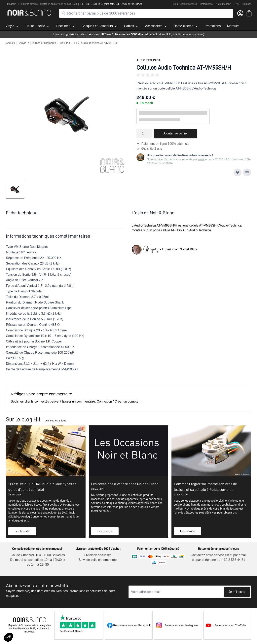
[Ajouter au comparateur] (247, 172)
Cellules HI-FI (68, 43)
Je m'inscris (237, 592)
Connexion (104, 401)
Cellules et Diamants (43, 43)
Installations (206, 4)
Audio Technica (148, 60)
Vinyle (23, 43)
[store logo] (29, 13)
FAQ (237, 4)
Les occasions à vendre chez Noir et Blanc (125, 484)
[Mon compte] (240, 13)
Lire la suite (22, 531)
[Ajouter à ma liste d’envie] (238, 172)
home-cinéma (31, 4)
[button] (194, 75)
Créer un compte (126, 401)
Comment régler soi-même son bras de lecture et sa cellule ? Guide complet (205, 487)
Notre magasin (224, 4)
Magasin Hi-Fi (15, 4)
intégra (43, 4)
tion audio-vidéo (55, 4)
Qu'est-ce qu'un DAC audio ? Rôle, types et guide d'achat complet (42, 487)
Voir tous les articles (55, 421)
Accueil (10, 43)
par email (240, 555)
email (201, 159)
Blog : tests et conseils (185, 4)
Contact (247, 4)
